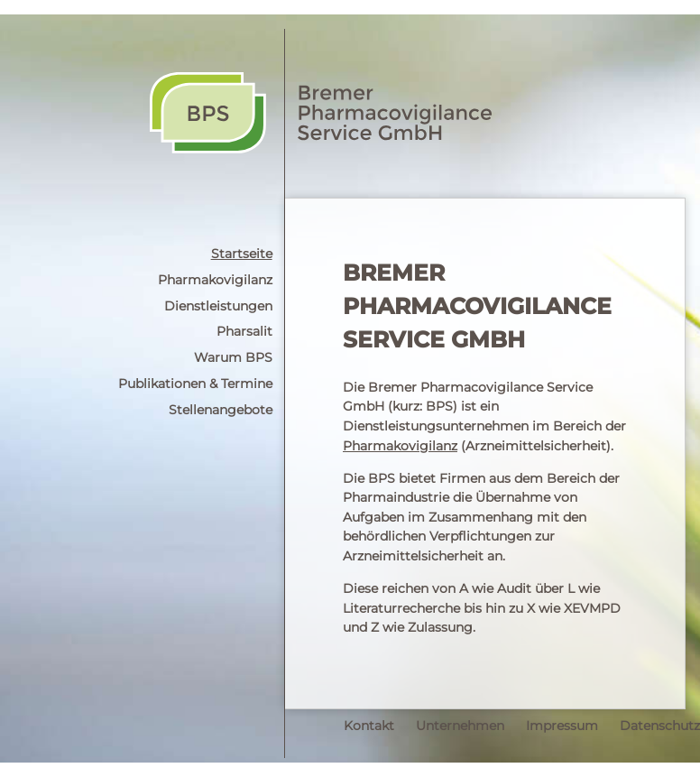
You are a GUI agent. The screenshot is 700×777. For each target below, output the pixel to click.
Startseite (242, 254)
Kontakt (369, 726)
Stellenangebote (221, 410)
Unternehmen (460, 726)
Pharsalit (244, 331)
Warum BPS (233, 357)
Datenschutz (660, 726)
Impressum (562, 726)
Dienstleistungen (218, 306)
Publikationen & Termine (195, 384)
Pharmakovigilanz (215, 280)
